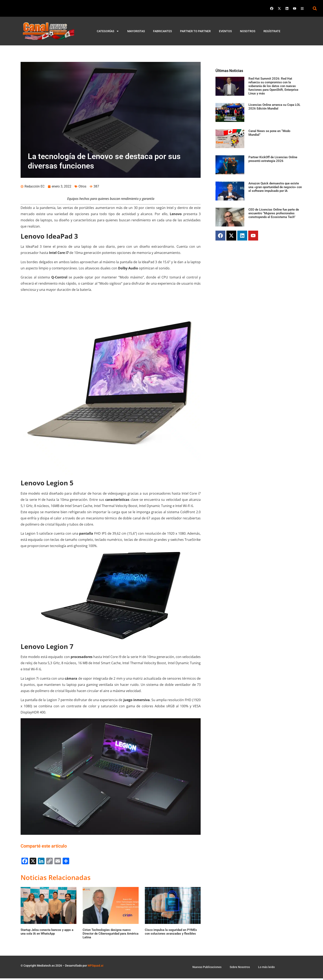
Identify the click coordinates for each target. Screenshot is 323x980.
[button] (315, 8)
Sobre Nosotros (240, 969)
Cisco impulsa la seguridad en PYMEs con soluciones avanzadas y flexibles (171, 933)
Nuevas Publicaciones (207, 969)
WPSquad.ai (95, 967)
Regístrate (272, 31)
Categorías (108, 31)
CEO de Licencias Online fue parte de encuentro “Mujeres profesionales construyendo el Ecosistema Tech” (274, 213)
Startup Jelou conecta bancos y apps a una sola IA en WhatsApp (47, 933)
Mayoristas (136, 31)
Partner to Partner (195, 31)
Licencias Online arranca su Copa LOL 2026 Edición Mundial (274, 107)
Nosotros (248, 31)
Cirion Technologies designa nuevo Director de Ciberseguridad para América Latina (111, 935)
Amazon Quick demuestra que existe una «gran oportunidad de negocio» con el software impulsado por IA (275, 187)
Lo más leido (266, 969)
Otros (82, 188)
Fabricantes (162, 31)
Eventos (225, 31)
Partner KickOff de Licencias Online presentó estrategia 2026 (273, 159)
